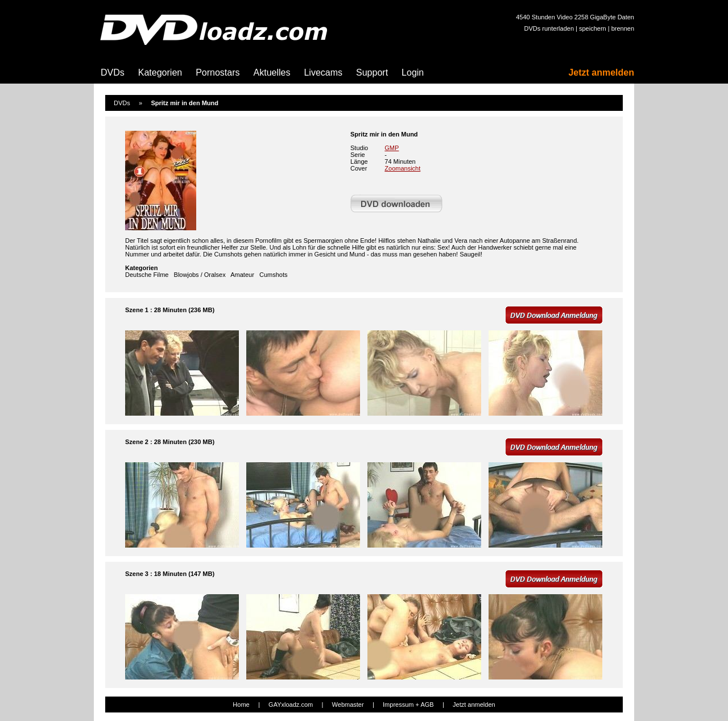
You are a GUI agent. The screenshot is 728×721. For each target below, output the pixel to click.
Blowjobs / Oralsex (200, 275)
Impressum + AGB (408, 705)
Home (241, 705)
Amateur (242, 275)
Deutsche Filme (147, 275)
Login (413, 72)
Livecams (323, 72)
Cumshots (274, 275)
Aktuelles (272, 72)
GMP (392, 148)
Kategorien (160, 72)
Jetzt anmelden (601, 72)
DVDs (113, 72)
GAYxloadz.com (291, 705)
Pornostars (218, 72)
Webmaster (348, 705)
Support (372, 72)
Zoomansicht (402, 168)
